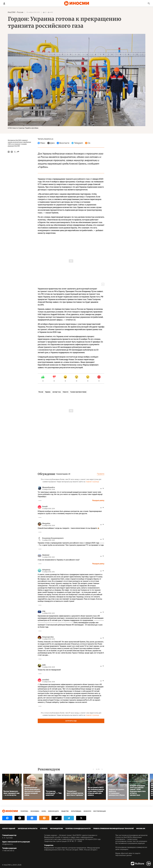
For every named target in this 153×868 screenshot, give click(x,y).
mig (44, 611)
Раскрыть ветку (98, 500)
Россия (20, 12)
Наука (44, 811)
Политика (24, 811)
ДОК (44, 665)
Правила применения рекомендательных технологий (113, 829)
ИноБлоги (87, 811)
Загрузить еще (71, 721)
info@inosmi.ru (7, 844)
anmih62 (46, 680)
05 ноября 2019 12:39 (33, 12)
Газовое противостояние (78, 392)
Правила (101, 474)
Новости (65, 392)
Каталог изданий (9, 829)
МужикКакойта (49, 487)
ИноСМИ (12, 12)
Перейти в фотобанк (32, 128)
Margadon (46, 523)
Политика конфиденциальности (78, 829)
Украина (48, 392)
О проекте (44, 829)
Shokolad (46, 555)
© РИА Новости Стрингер (16, 128)
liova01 (45, 507)
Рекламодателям (56, 829)
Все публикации (100, 811)
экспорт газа (57, 392)
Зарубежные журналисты (28, 829)
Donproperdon (48, 637)
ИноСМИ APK (141, 829)
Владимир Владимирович (53, 538)
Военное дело (54, 811)
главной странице (92, 482)
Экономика (35, 811)
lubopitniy (46, 570)
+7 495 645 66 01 (8, 851)
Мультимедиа (76, 811)
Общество (65, 811)
